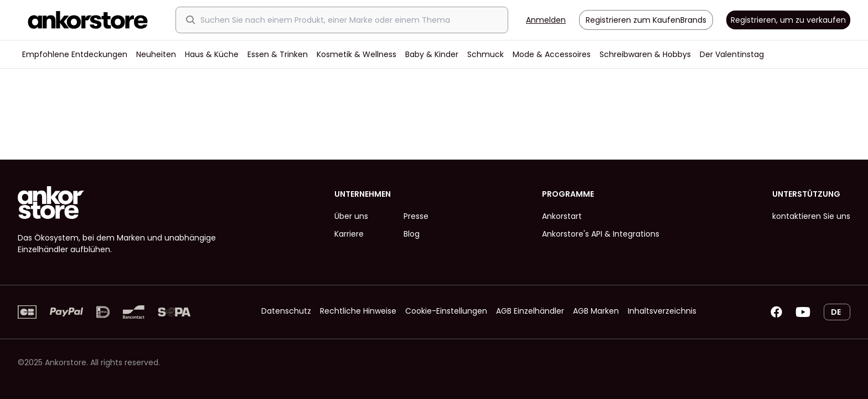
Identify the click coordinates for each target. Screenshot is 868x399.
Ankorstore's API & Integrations (601, 234)
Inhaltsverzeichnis (662, 311)
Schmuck (485, 54)
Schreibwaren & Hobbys (645, 54)
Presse (416, 216)
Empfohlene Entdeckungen (75, 54)
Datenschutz (286, 311)
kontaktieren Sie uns (811, 216)
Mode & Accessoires (552, 54)
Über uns (351, 216)
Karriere (349, 234)
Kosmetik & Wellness (356, 54)
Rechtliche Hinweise (358, 311)
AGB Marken (596, 311)
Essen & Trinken (278, 54)
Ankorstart (562, 216)
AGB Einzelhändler (530, 311)
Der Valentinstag (732, 54)
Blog (412, 234)
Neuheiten (156, 54)
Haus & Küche (212, 54)
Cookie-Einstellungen (446, 311)
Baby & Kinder (432, 54)
